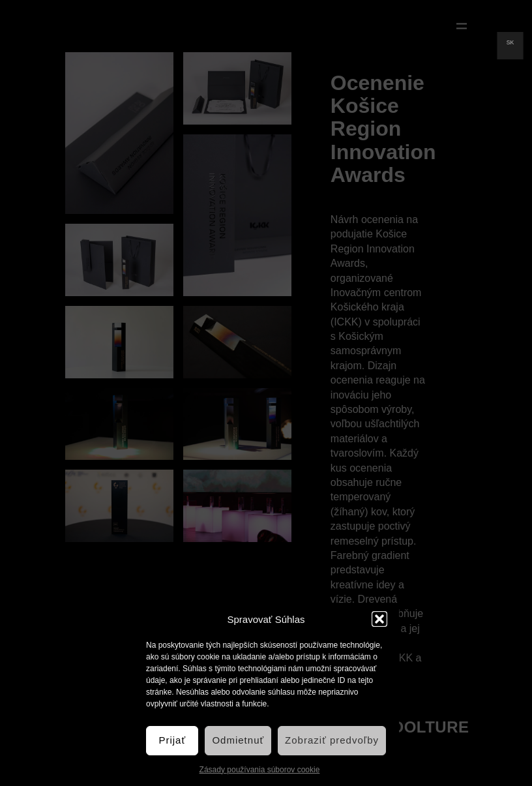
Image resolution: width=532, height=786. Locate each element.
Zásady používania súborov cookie (260, 770)
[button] (379, 619)
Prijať (172, 740)
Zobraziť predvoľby (332, 740)
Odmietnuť (238, 740)
